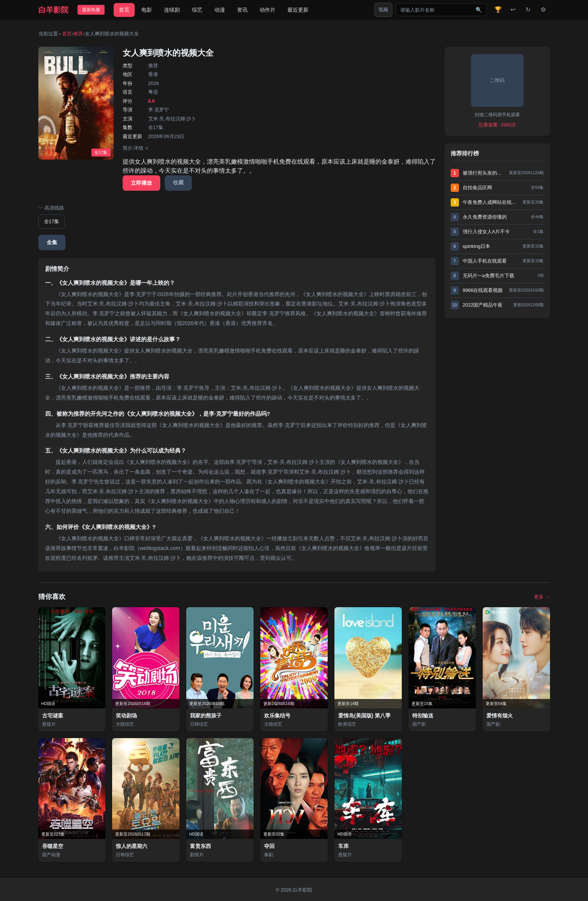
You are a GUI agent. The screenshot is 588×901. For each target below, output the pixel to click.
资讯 (242, 10)
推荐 (78, 34)
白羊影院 (53, 10)
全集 (52, 242)
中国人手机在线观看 (485, 261)
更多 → (542, 597)
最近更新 (298, 10)
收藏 (178, 182)
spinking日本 (477, 246)
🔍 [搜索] (479, 10)
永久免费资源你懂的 (485, 217)
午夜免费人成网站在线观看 (491, 202)
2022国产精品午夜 (483, 305)
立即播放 (141, 183)
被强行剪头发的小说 (484, 173)
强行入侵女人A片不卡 (486, 232)
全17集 (52, 221)
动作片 (267, 10)
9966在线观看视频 (483, 290)
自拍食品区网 (477, 188)
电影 (147, 10)
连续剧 (172, 10)
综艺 (197, 10)
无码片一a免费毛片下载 (488, 276)
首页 (124, 10)
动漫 (220, 10)
